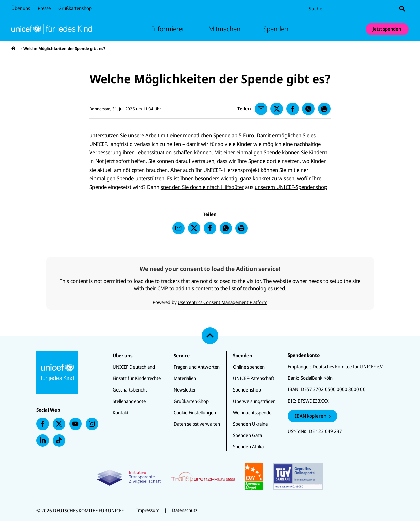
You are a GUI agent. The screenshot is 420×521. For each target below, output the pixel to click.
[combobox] (357, 9)
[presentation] (13, 49)
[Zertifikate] (210, 477)
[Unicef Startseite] (52, 29)
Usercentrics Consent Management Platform (222, 302)
